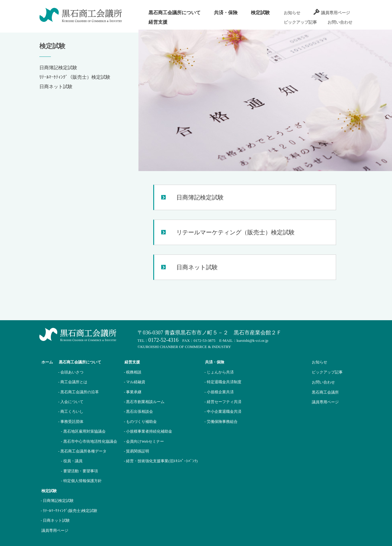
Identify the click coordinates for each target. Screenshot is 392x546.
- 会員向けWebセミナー (144, 441)
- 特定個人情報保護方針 (81, 481)
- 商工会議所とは (73, 382)
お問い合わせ (340, 22)
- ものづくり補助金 (141, 422)
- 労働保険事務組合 (221, 422)
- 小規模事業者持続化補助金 (148, 431)
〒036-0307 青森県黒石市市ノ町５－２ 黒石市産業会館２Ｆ (210, 333)
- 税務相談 (133, 372)
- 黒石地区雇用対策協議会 (83, 431)
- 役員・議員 (72, 461)
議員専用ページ (335, 13)
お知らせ (292, 13)
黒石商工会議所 (325, 392)
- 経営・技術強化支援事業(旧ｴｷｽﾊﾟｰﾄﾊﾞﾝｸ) (161, 461)
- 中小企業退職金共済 (223, 411)
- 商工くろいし (71, 411)
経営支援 (158, 22)
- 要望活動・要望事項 (79, 471)
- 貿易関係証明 (137, 451)
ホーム (47, 362)
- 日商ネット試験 (55, 520)
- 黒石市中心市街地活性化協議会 (89, 441)
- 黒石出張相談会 (139, 411)
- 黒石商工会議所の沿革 (79, 392)
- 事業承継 (133, 392)
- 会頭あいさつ (71, 372)
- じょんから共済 (219, 372)
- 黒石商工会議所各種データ (83, 451)
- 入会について (71, 402)
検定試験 (260, 13)
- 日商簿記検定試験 (57, 501)
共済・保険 (226, 13)
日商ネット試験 (56, 87)
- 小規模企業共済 (219, 392)
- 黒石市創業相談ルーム (144, 402)
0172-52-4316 (163, 340)
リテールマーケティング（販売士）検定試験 (235, 232)
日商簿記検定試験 (58, 68)
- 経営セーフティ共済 (223, 402)
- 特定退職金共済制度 (223, 382)
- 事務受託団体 (71, 422)
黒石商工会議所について (175, 13)
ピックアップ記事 (300, 22)
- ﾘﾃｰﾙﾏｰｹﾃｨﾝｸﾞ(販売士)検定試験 (69, 511)
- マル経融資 (135, 382)
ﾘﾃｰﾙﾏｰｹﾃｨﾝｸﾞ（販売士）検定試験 (75, 77)
